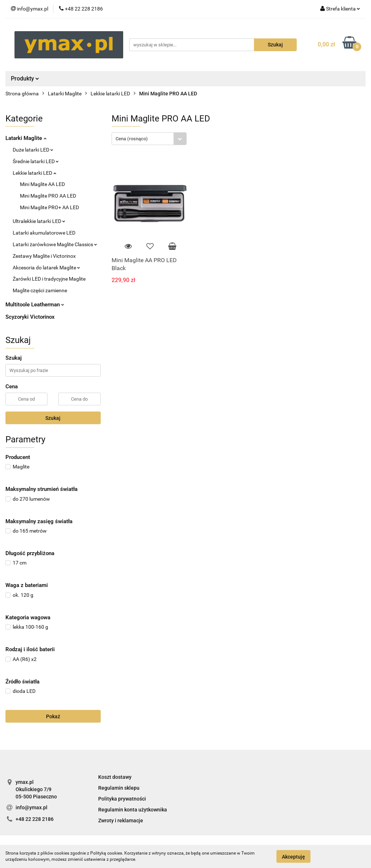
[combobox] (149, 139)
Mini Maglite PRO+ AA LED (49, 207)
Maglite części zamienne (40, 290)
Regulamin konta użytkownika (133, 810)
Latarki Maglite (26, 138)
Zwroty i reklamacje (121, 821)
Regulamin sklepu (119, 788)
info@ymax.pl (32, 807)
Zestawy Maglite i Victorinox (44, 256)
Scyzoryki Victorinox (30, 317)
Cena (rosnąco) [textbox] (132, 139)
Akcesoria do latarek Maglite (46, 268)
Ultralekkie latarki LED (39, 221)
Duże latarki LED (33, 150)
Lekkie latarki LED (34, 173)
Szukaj (53, 418)
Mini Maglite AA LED (42, 184)
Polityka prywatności (122, 799)
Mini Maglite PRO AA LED (48, 196)
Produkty (25, 78)
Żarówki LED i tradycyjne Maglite (49, 279)
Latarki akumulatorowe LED (44, 233)
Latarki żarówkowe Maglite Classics (55, 244)
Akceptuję (293, 856)
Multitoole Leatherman (35, 305)
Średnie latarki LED (36, 161)
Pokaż (53, 716)
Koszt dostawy (115, 777)
